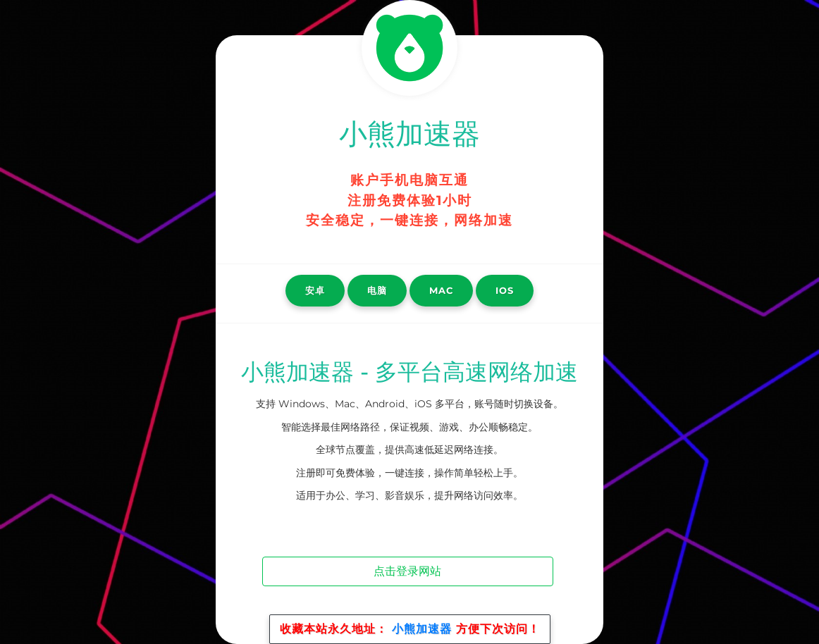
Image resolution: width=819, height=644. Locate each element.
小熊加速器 (422, 629)
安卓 (315, 290)
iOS (505, 290)
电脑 (377, 290)
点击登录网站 (407, 571)
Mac (441, 290)
